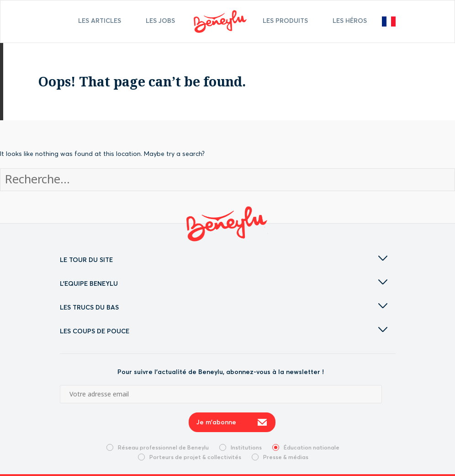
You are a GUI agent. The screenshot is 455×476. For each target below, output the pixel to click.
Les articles (100, 21)
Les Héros (350, 21)
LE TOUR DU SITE (224, 260)
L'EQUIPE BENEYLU (224, 283)
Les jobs (160, 21)
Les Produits (285, 21)
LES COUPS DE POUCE (224, 331)
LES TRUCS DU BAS (224, 307)
